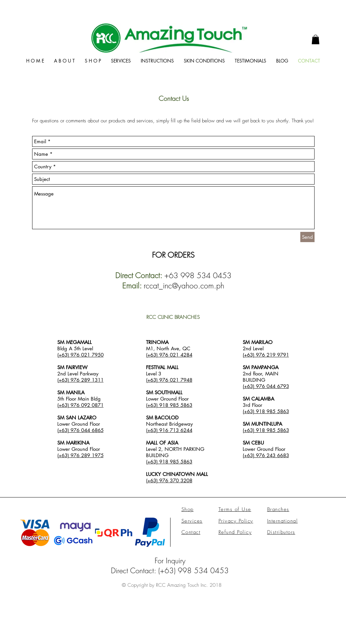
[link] (316, 40)
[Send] (307, 237)
